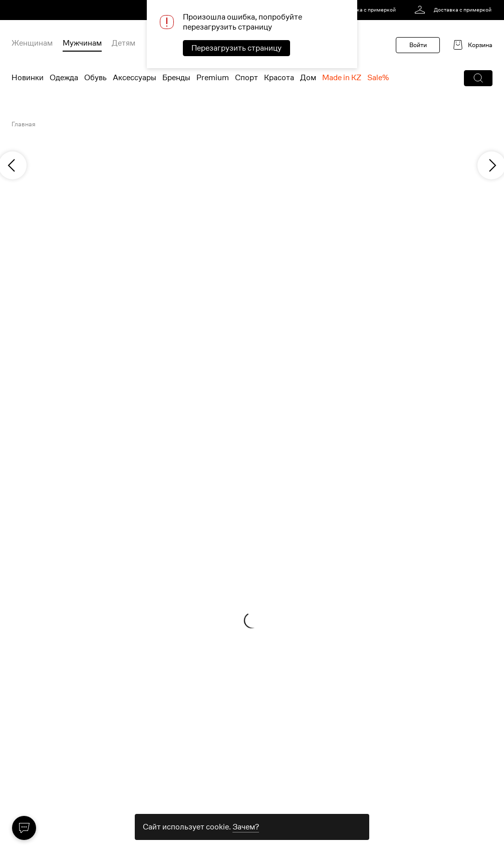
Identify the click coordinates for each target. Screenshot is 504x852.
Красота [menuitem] (279, 78)
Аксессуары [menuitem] (135, 78)
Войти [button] (418, 45)
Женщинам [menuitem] (32, 43)
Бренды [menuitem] (176, 78)
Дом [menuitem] (308, 78)
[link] (359, 10)
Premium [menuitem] (213, 78)
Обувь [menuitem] (95, 78)
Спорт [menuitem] (246, 78)
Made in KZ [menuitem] (342, 78)
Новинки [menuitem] (28, 78)
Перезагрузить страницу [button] (236, 48)
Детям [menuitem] (123, 43)
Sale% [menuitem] (378, 78)
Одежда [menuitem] (64, 78)
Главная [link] (24, 124)
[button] (478, 78)
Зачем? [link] (246, 827)
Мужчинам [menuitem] (82, 43)
